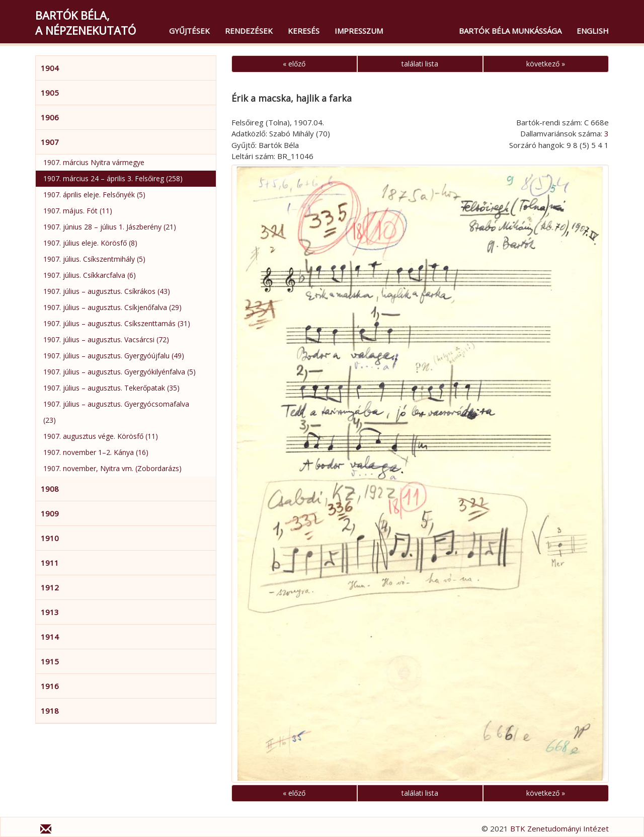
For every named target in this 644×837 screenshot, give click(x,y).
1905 (50, 93)
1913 (50, 612)
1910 (50, 538)
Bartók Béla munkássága (510, 31)
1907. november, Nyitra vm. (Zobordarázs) (112, 468)
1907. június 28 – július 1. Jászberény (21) (110, 227)
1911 (50, 563)
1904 (50, 68)
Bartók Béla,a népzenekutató (86, 23)
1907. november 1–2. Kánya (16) (96, 452)
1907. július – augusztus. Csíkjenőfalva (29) (112, 307)
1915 (50, 661)
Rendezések (249, 31)
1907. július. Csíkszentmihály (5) (94, 259)
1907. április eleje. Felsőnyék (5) (94, 195)
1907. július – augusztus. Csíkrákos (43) (107, 291)
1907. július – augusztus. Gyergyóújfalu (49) (114, 356)
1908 (50, 489)
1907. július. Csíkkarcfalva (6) (90, 275)
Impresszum (359, 31)
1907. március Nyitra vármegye (94, 162)
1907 (50, 142)
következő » (546, 64)
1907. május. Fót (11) (78, 211)
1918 (50, 711)
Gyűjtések (189, 31)
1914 (50, 637)
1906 (50, 117)
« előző (294, 64)
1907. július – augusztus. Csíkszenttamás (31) (117, 323)
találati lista (420, 64)
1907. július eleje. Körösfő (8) (90, 243)
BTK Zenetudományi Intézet (559, 828)
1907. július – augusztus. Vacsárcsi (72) (106, 339)
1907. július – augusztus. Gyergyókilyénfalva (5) (119, 372)
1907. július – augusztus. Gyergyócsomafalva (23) (116, 412)
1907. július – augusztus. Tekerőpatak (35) (111, 388)
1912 (50, 587)
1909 (50, 513)
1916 (50, 686)
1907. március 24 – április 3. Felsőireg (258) (113, 178)
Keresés (304, 31)
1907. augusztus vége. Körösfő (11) (101, 436)
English (593, 31)
